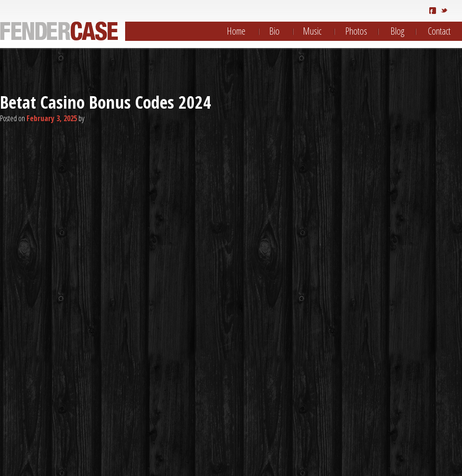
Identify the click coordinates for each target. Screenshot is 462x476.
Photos (356, 31)
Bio (274, 31)
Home (236, 31)
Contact (439, 31)
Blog (397, 31)
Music (312, 31)
